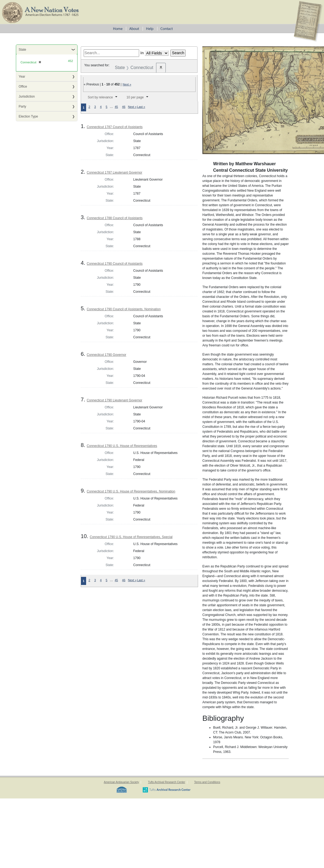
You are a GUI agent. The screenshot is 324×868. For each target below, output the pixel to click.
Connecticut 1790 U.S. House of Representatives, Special (131, 537)
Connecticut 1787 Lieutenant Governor (114, 173)
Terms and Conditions (207, 782)
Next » (127, 84)
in (142, 53)
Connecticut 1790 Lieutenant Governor (114, 400)
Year (22, 77)
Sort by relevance (100, 97)
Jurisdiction (27, 97)
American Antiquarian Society (121, 782)
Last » (141, 107)
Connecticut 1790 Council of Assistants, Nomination (124, 309)
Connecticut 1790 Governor (106, 355)
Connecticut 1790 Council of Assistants (115, 264)
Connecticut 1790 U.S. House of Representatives (122, 446)
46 (124, 107)
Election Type (28, 116)
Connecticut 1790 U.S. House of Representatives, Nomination (131, 491)
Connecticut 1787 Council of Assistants (115, 127)
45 (116, 107)
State (22, 50)
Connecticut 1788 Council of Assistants (115, 218)
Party (22, 106)
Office (23, 87)
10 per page (135, 97)
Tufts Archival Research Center (167, 782)
